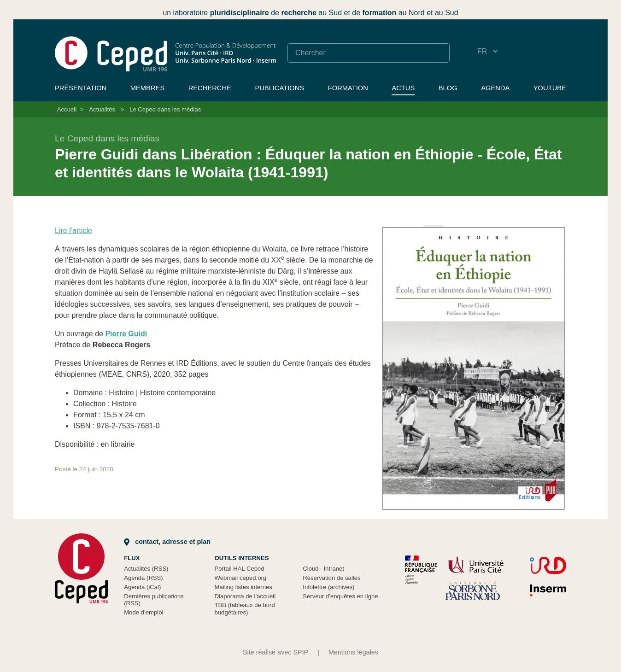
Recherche (210, 88)
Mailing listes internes (243, 587)
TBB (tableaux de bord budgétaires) (245, 609)
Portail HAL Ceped (240, 569)
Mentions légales (353, 652)
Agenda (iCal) (142, 587)
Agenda (495, 88)
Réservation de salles (331, 578)
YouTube (550, 88)
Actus (403, 88)
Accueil (67, 109)
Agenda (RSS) (144, 578)
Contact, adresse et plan (167, 542)
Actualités (102, 109)
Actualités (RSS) (146, 569)
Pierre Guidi (126, 334)
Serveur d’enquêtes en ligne (340, 596)
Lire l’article (73, 231)
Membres (147, 88)
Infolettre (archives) (328, 587)
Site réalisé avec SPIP (275, 652)
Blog (448, 88)
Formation (348, 88)
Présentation (81, 88)
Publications (279, 88)
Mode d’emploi (144, 612)
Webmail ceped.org (241, 578)
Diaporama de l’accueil (245, 596)
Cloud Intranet (323, 569)
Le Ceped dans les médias (165, 109)
